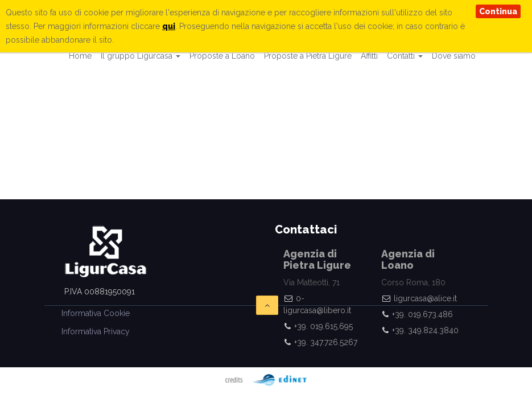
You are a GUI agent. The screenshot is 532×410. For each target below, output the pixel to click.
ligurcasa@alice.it (425, 298)
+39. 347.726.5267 (326, 342)
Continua (498, 11)
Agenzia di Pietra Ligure (317, 259)
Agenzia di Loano (408, 259)
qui (169, 26)
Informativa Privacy (96, 331)
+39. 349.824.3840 (425, 330)
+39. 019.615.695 (323, 326)
